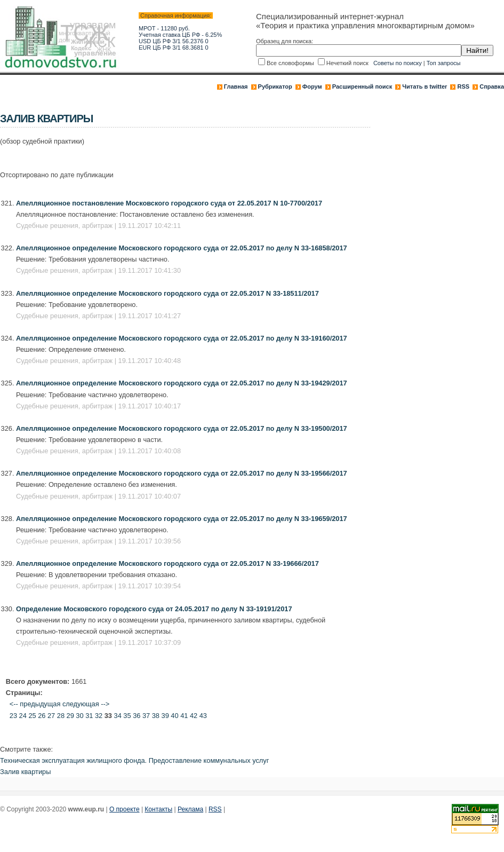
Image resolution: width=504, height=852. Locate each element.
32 (99, 716)
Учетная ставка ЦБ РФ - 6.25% (180, 35)
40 (174, 716)
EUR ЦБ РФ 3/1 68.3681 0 (174, 48)
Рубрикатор (275, 86)
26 (42, 716)
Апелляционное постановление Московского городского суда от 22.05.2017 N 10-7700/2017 (169, 203)
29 (70, 716)
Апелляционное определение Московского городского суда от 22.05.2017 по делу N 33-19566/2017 (182, 473)
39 (165, 716)
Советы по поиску (398, 63)
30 (79, 716)
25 (32, 716)
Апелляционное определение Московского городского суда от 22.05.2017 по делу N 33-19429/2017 (182, 383)
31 (89, 716)
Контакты (158, 809)
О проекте (125, 809)
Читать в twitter (425, 86)
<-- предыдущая (35, 704)
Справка (492, 86)
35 (127, 716)
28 (61, 716)
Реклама (190, 809)
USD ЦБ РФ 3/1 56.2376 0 (174, 41)
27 (51, 716)
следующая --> (86, 704)
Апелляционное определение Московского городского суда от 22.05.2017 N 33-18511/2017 (167, 293)
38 (156, 716)
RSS (463, 86)
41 (184, 716)
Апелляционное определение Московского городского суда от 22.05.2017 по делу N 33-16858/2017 (182, 248)
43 (203, 716)
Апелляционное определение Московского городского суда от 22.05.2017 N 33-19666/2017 (167, 563)
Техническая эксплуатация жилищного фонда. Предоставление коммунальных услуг (134, 760)
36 (137, 716)
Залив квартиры (25, 772)
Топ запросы (444, 63)
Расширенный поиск (362, 86)
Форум (312, 86)
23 (13, 716)
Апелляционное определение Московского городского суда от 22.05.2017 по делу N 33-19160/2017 (182, 338)
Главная (236, 86)
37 (146, 716)
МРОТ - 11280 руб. (164, 28)
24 (23, 716)
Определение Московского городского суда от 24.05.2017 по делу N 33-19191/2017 (154, 609)
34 (118, 716)
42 (194, 716)
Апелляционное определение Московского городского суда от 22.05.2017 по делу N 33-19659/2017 (182, 519)
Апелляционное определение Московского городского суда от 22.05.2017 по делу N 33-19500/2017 (182, 428)
